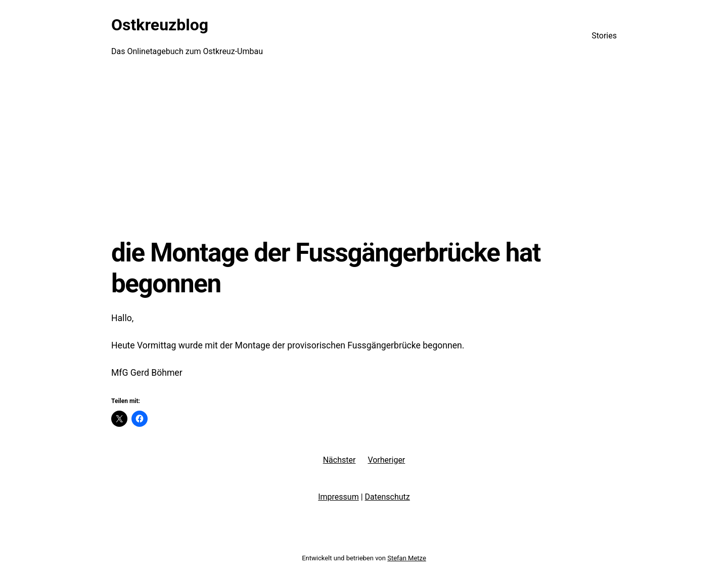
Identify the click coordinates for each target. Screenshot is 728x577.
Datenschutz (388, 497)
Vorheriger (386, 460)
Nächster (339, 460)
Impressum (338, 497)
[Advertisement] (364, 154)
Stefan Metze (407, 558)
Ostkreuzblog (160, 25)
